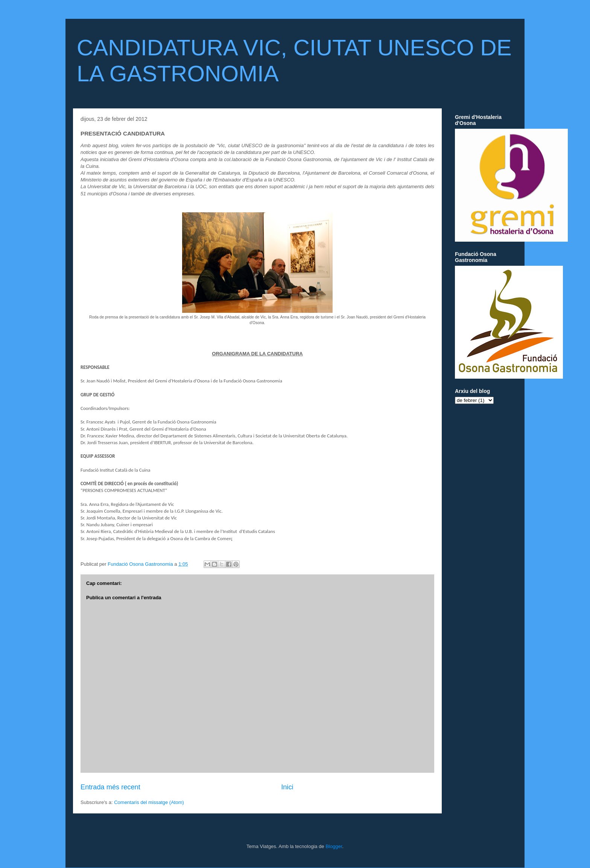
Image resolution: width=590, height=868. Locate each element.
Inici (287, 787)
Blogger (334, 846)
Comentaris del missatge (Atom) (149, 802)
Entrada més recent (110, 787)
